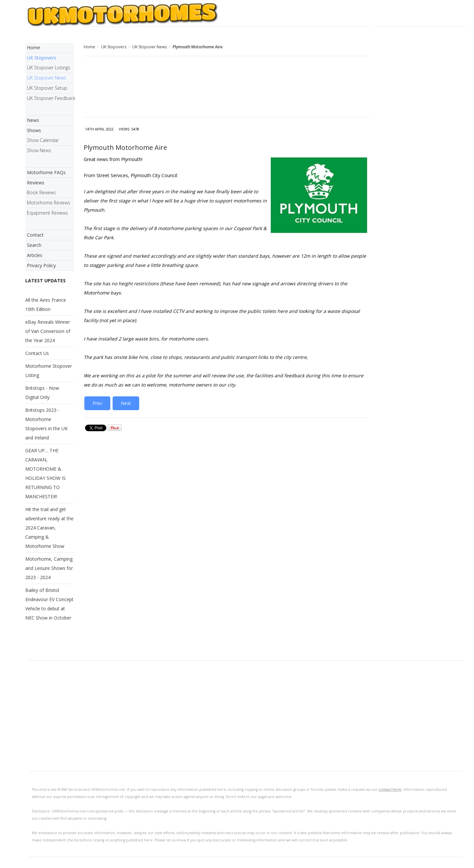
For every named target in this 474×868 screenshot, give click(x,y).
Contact (35, 235)
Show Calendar (43, 140)
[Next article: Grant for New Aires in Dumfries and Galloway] (126, 403)
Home (89, 47)
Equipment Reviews (47, 213)
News (33, 120)
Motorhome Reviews (49, 203)
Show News (39, 150)
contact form (390, 789)
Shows (34, 130)
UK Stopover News (150, 47)
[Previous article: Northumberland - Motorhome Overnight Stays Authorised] (97, 403)
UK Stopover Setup (47, 88)
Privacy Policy (41, 265)
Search (34, 245)
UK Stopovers (114, 47)
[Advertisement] (227, 87)
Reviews (36, 183)
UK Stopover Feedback (50, 98)
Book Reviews (41, 192)
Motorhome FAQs (46, 172)
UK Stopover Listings (49, 68)
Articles (35, 255)
